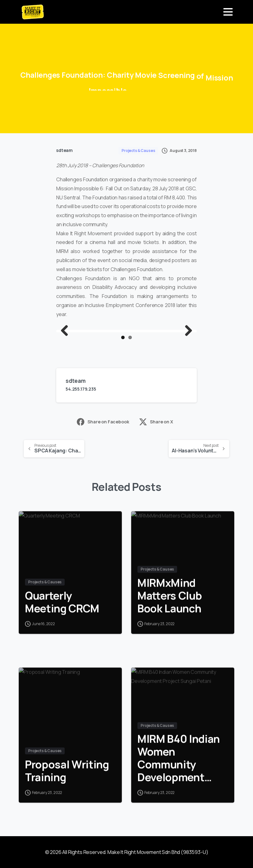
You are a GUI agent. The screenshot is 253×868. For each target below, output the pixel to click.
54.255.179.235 (81, 389)
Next (186, 331)
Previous (67, 331)
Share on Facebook (103, 422)
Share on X (156, 422)
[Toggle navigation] (228, 12)
